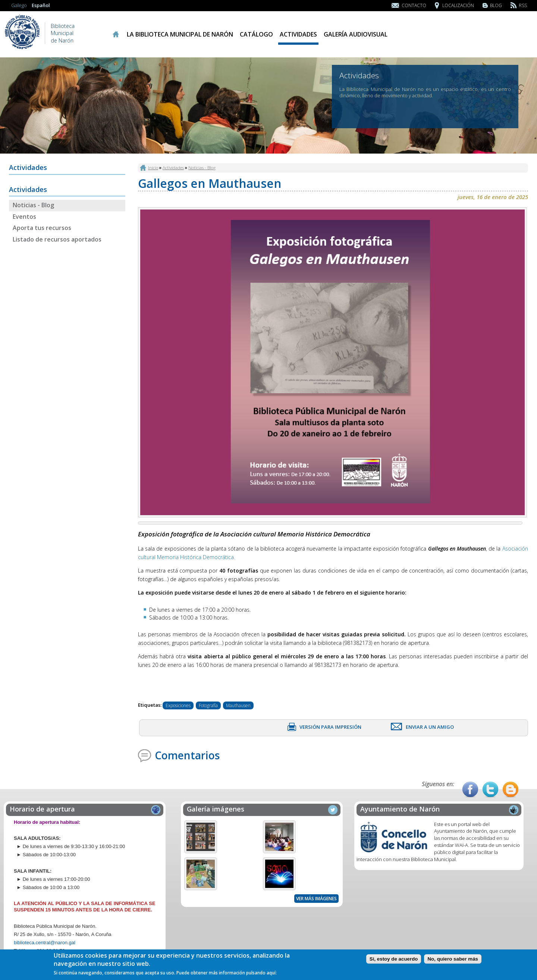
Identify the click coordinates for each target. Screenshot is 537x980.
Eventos (24, 217)
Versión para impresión (330, 727)
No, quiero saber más (453, 959)
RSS (523, 5)
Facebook (470, 790)
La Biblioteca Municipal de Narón (180, 34)
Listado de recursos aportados (57, 239)
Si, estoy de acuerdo (394, 959)
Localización (458, 5)
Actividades (298, 34)
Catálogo (256, 34)
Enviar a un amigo (430, 727)
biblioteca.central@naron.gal (45, 943)
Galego (19, 5)
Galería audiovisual (356, 34)
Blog (496, 5)
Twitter (490, 790)
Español (41, 5)
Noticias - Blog (33, 205)
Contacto (414, 5)
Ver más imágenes (316, 899)
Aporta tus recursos (42, 228)
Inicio (115, 34)
